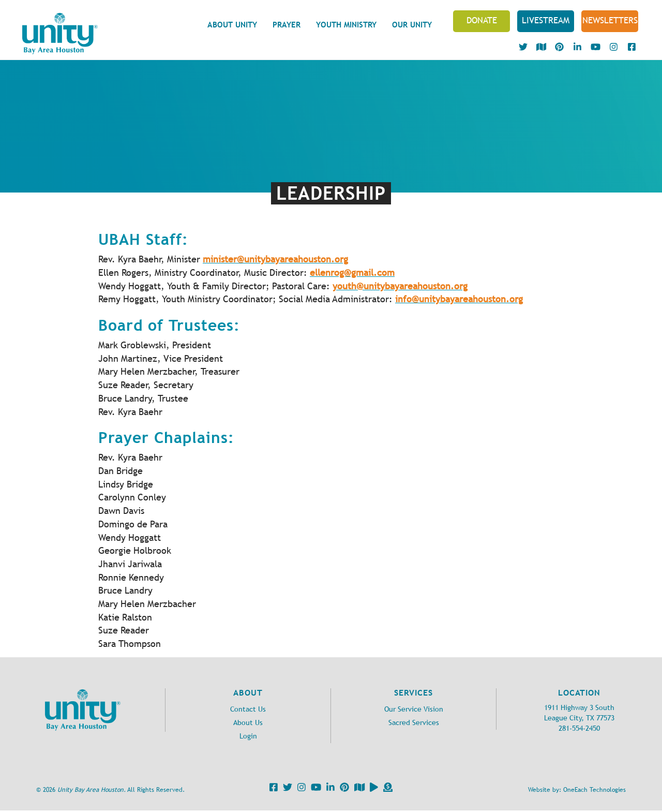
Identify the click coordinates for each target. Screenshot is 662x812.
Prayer (287, 25)
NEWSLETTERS (610, 20)
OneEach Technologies (595, 790)
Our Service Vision (414, 709)
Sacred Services (414, 723)
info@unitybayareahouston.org (459, 299)
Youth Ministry (346, 25)
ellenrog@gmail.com (352, 273)
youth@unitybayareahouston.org (400, 286)
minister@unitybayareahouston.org (275, 259)
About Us (248, 723)
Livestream (546, 20)
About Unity (232, 25)
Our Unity (412, 25)
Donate (482, 20)
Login (248, 736)
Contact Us (248, 709)
